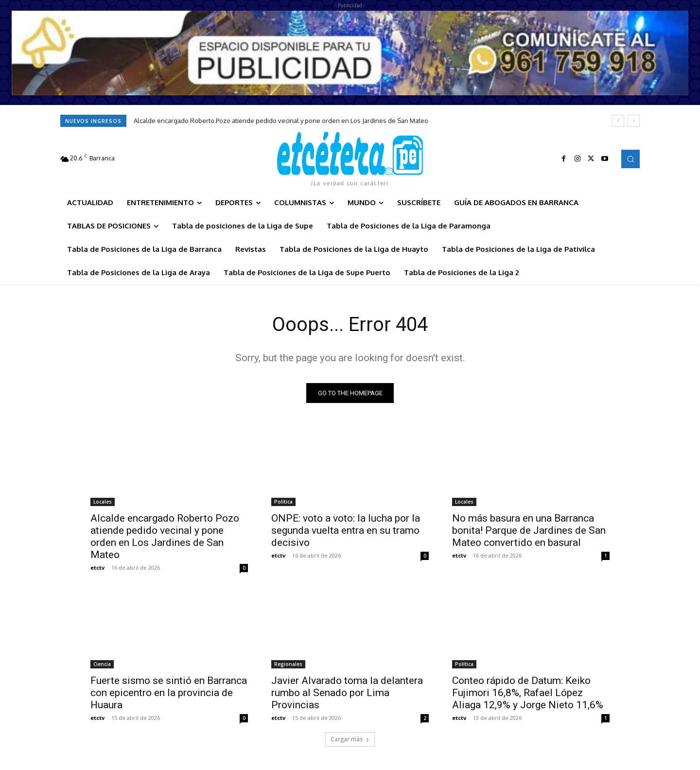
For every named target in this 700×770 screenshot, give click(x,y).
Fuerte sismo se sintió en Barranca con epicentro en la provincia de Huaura (169, 693)
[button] (630, 159)
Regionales (288, 664)
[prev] (618, 121)
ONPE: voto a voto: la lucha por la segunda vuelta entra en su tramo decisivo (346, 530)
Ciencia (102, 664)
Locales (103, 502)
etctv (97, 568)
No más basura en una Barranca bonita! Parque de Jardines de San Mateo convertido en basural (529, 530)
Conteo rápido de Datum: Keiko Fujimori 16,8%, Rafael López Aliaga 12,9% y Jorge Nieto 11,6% (528, 693)
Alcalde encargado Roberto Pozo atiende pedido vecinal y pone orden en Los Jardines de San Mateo (281, 121)
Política (283, 502)
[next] (634, 121)
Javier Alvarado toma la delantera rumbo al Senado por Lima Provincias (347, 693)
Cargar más (350, 739)
